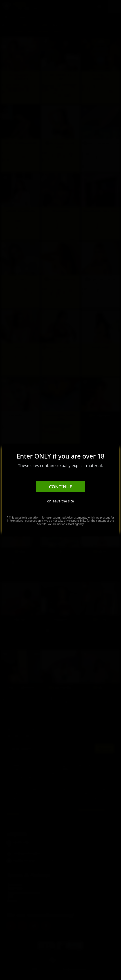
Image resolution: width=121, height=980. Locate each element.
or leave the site (60, 501)
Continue (60, 487)
